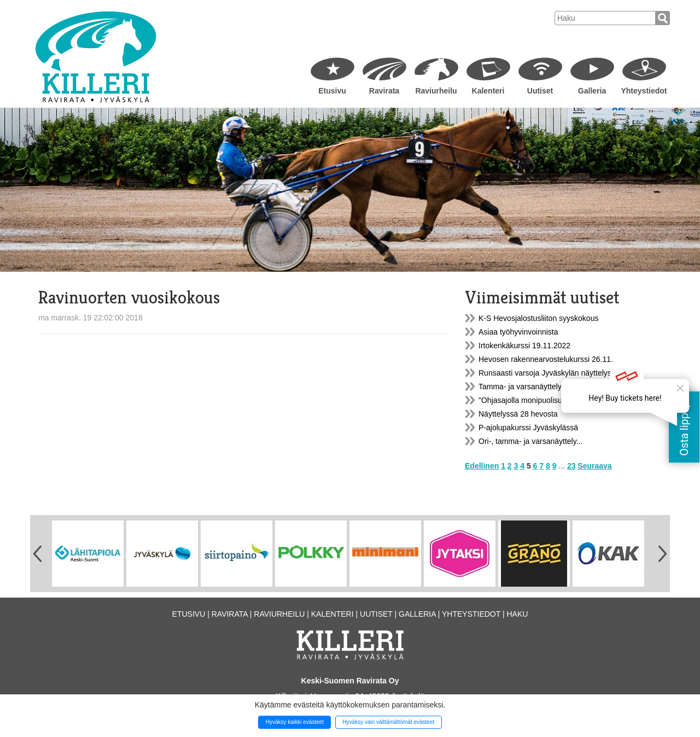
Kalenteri (488, 91)
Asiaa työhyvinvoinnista (518, 332)
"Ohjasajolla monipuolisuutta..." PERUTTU (550, 400)
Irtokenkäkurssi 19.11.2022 (524, 346)
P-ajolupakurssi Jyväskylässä (528, 428)
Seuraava (594, 466)
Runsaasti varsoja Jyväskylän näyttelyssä (549, 373)
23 (571, 466)
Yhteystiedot (644, 91)
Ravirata (384, 91)
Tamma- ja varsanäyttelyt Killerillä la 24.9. (549, 387)
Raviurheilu (436, 91)
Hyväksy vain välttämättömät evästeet (388, 722)
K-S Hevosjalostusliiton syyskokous (538, 318)
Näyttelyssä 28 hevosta (518, 414)
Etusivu (332, 91)
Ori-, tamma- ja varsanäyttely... (530, 441)
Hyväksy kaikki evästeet (295, 722)
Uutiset (540, 91)
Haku (517, 614)
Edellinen (482, 466)
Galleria (592, 91)
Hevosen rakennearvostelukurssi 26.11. (546, 359)
